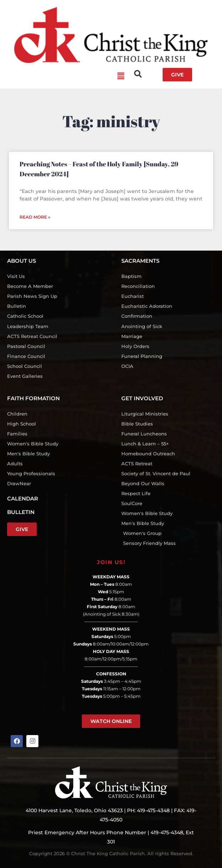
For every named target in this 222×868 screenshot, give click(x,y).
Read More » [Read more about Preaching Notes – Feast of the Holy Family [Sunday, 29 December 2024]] (35, 217)
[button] (66, 76)
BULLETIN (21, 512)
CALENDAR (23, 499)
